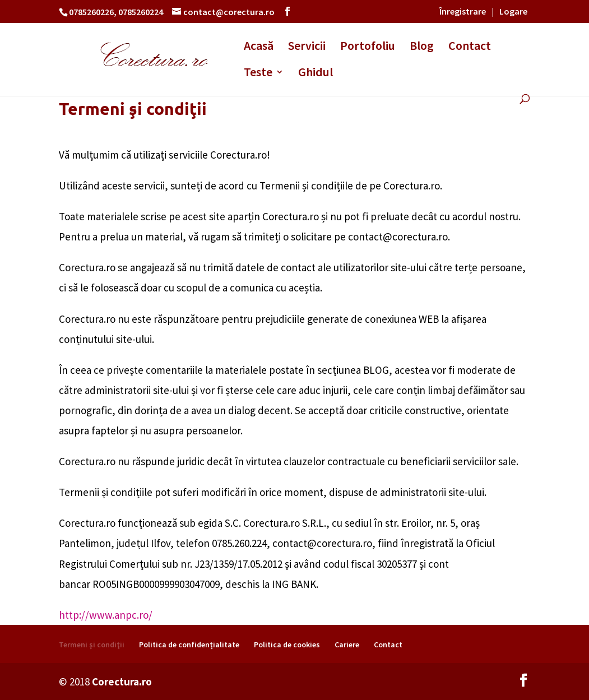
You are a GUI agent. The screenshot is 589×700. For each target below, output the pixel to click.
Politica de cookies (287, 645)
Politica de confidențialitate (189, 645)
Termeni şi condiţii (92, 645)
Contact (470, 47)
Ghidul (316, 74)
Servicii (307, 47)
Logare (513, 11)
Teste (258, 74)
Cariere (347, 645)
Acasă (259, 47)
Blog (422, 47)
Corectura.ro (122, 682)
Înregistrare (463, 11)
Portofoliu (368, 47)
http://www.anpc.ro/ (106, 615)
